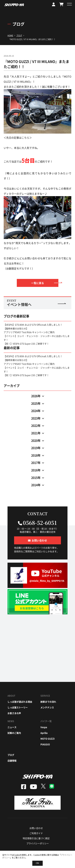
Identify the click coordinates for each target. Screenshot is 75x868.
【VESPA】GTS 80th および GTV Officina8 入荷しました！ (33, 325)
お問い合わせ (36, 828)
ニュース (12, 727)
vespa (44, 727)
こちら (25, 138)
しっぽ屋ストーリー (18, 707)
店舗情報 (12, 761)
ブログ (11, 755)
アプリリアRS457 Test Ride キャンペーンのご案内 (29, 332)
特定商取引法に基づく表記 (36, 838)
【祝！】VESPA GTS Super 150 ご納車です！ (26, 344)
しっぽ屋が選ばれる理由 (20, 702)
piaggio (45, 744)
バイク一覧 (46, 721)
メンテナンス (47, 707)
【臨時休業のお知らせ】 (16, 328)
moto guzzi (48, 739)
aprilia (44, 733)
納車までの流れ (48, 702)
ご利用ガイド (36, 833)
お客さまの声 (14, 713)
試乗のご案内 (14, 733)
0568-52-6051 (40, 523)
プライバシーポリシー (38, 843)
